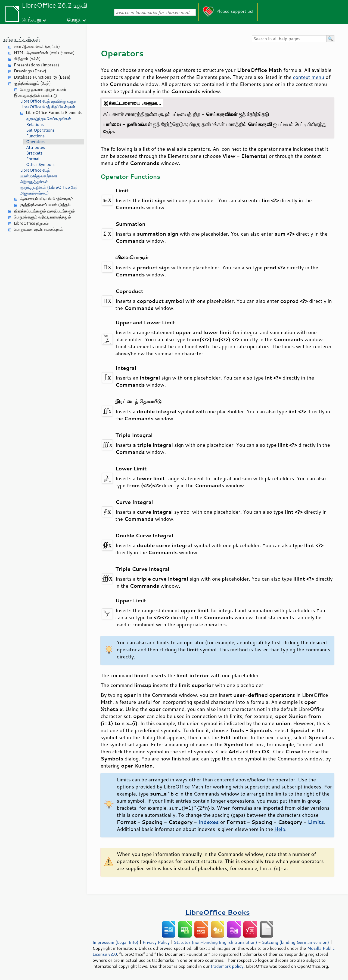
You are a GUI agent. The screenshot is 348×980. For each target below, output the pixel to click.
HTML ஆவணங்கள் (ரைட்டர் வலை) (44, 53)
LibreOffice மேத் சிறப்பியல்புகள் (48, 107)
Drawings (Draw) (30, 71)
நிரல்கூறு (31, 19)
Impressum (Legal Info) (115, 942)
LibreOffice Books (217, 912)
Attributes (36, 147)
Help (280, 829)
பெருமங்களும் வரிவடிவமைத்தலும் (42, 217)
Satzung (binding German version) (296, 942)
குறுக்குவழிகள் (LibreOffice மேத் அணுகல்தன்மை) (49, 190)
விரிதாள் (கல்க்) (27, 59)
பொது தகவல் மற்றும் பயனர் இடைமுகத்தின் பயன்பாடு (40, 93)
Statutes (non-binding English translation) (215, 942)
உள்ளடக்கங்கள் (21, 39)
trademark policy (227, 966)
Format (33, 159)
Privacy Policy (156, 942)
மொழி (74, 19)
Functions (35, 136)
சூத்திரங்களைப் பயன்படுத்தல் (45, 205)
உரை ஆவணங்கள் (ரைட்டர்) (37, 46)
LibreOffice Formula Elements (54, 113)
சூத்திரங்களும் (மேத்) (32, 83)
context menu (308, 77)
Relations (35, 124)
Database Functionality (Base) (42, 77)
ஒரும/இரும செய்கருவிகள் (49, 119)
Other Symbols (40, 164)
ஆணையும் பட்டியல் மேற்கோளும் (47, 199)
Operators (36, 142)
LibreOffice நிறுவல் (31, 223)
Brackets (34, 153)
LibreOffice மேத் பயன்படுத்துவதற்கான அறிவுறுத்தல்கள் (39, 176)
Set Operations (40, 130)
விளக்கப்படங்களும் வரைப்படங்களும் (44, 211)
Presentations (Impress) (36, 65)
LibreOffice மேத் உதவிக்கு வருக (48, 101)
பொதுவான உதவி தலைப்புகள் (38, 229)
